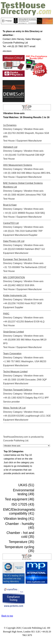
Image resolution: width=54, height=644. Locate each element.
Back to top (7, 616)
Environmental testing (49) (24, 492)
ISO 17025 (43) (23, 504)
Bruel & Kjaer (10, 205)
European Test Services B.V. (18, 259)
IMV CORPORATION (14, 277)
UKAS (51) (26, 485)
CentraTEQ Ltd (11, 223)
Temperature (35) (22, 542)
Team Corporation (12, 354)
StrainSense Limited (13, 332)
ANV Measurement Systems (18, 165)
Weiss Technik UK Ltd (14, 408)
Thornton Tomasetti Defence (18, 390)
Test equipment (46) (20, 499)
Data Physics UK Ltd (14, 241)
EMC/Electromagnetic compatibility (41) (19, 511)
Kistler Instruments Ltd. (15, 295)
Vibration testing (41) (19, 519)
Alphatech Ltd (10, 147)
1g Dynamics (10, 125)
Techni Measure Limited (15, 372)
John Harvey (7, 51)
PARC (6, 314)
